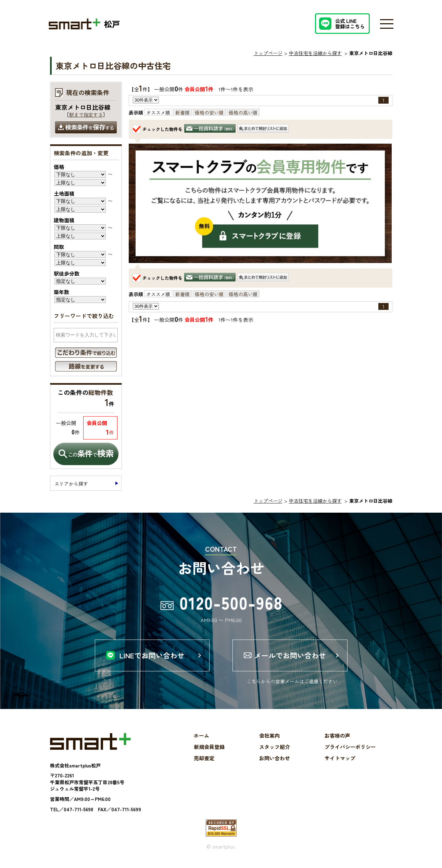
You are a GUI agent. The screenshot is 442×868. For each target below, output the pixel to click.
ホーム (201, 736)
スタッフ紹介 (275, 747)
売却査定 (204, 758)
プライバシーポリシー (350, 747)
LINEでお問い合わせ (152, 655)
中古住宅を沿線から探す (315, 53)
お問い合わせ (275, 758)
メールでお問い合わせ (290, 655)
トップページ (268, 53)
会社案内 (269, 736)
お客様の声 (337, 736)
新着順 (182, 113)
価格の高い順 (243, 113)
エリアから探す (71, 484)
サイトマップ (340, 758)
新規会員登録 (209, 747)
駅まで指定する (86, 115)
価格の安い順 (209, 113)
